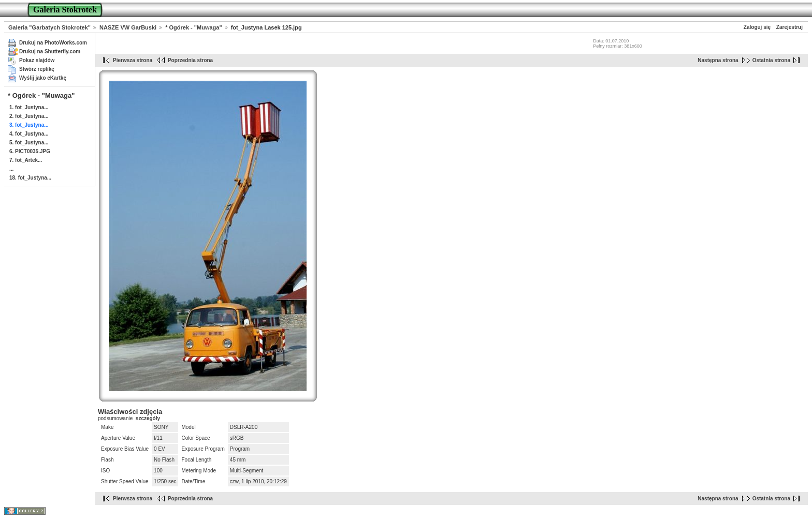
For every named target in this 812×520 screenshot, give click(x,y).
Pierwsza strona (133, 60)
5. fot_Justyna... (29, 143)
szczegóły (148, 418)
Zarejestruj (789, 27)
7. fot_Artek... (26, 160)
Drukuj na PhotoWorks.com (53, 43)
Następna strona (718, 60)
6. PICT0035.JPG (30, 151)
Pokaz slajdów (37, 60)
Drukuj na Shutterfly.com (50, 51)
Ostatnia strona (771, 60)
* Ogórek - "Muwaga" (193, 27)
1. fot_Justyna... (29, 107)
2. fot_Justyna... (29, 116)
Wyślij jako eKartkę (43, 78)
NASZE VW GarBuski (128, 27)
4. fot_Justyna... (29, 134)
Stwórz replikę (37, 69)
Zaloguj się (757, 27)
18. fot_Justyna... (30, 178)
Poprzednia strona (190, 60)
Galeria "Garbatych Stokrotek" (49, 27)
